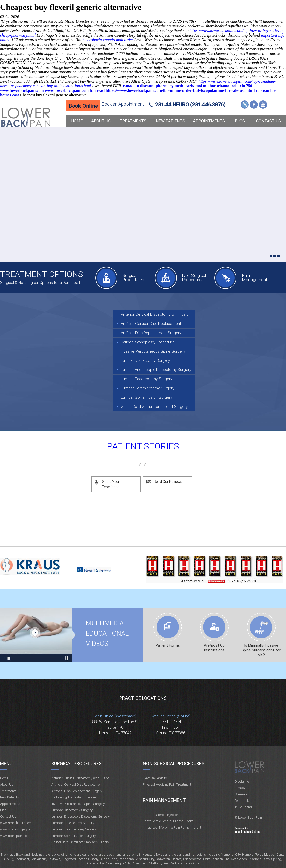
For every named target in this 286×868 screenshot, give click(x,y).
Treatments (133, 121)
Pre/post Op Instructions (214, 648)
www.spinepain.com (15, 836)
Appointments (209, 121)
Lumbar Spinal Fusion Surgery (147, 397)
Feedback (242, 801)
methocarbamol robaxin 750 (228, 86)
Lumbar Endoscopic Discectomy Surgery (156, 370)
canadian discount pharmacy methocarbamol (162, 86)
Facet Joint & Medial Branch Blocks (168, 821)
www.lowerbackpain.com (22, 90)
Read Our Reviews (168, 482)
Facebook (254, 105)
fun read (97, 90)
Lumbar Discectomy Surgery (145, 360)
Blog (240, 121)
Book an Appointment (123, 104)
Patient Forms (168, 645)
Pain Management (255, 278)
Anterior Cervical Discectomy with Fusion (156, 314)
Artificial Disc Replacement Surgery (151, 333)
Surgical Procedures (133, 278)
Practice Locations (143, 698)
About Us (101, 121)
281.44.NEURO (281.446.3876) (190, 105)
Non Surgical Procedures (194, 278)
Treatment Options (41, 274)
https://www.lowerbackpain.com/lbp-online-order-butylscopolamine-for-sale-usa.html (180, 90)
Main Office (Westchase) (115, 716)
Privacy (240, 788)
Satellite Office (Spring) (171, 716)
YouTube (263, 105)
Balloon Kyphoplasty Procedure (148, 342)
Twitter (245, 105)
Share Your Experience (111, 484)
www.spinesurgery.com (17, 829)
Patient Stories (143, 447)
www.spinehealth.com (16, 823)
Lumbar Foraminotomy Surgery (148, 388)
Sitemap (241, 794)
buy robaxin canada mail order (108, 40)
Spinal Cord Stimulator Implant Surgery (154, 407)
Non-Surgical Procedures (174, 764)
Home (77, 121)
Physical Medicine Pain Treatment (167, 785)
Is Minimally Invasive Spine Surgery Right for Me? (261, 650)
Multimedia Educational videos (36, 635)
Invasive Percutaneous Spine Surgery (153, 351)
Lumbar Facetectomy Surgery (147, 379)
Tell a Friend (243, 807)
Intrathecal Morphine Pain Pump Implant (172, 827)
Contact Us (268, 121)
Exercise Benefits (155, 778)
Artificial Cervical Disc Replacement (151, 324)
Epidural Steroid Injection (161, 815)
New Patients (170, 121)
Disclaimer (242, 781)
